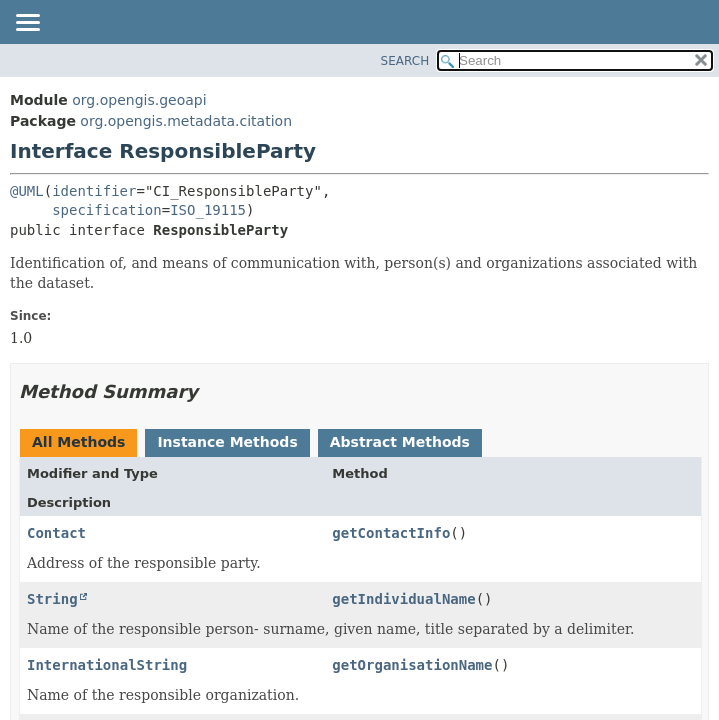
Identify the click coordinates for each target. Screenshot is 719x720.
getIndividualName (403, 599)
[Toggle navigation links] (27, 24)
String (52, 599)
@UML (27, 191)
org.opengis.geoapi (139, 100)
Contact (56, 533)
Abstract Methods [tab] (400, 442)
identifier (94, 191)
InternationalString (107, 665)
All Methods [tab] (78, 442)
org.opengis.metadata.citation (186, 121)
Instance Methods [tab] (227, 442)
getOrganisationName (412, 665)
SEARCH (405, 61)
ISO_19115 (208, 210)
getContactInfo (391, 533)
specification (107, 210)
